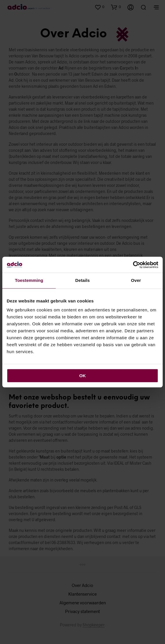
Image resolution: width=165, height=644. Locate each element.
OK (83, 376)
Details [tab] (82, 280)
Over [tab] (136, 280)
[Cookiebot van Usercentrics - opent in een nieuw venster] (133, 265)
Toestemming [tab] (29, 280)
